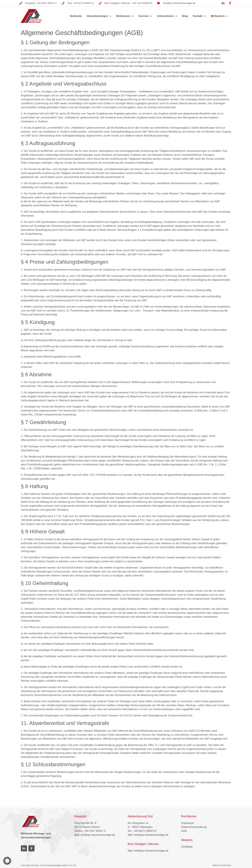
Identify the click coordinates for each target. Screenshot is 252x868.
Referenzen (125, 16)
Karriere (145, 16)
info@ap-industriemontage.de (98, 835)
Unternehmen (167, 16)
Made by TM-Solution (222, 865)
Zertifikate (187, 847)
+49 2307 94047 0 (95, 831)
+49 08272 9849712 (145, 831)
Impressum (188, 823)
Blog (185, 16)
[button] (7, 861)
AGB (184, 831)
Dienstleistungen (99, 16)
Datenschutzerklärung (194, 827)
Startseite (76, 16)
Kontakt (199, 16)
